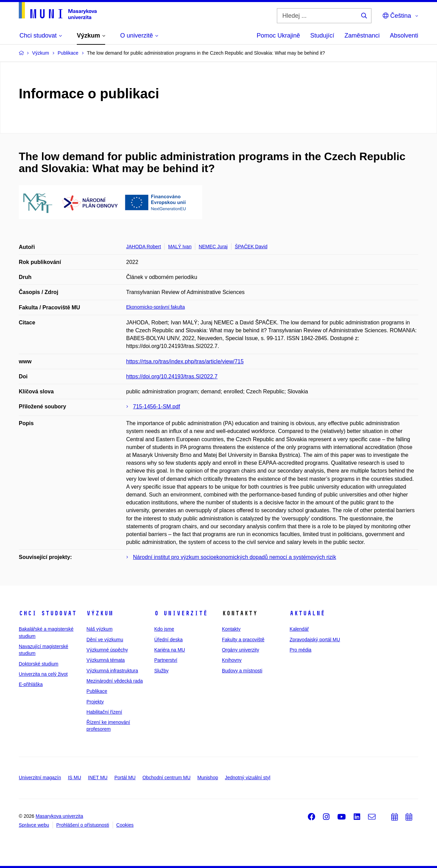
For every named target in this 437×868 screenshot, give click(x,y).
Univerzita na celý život (43, 674)
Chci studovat (48, 613)
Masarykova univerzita (59, 816)
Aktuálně (307, 613)
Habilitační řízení (104, 712)
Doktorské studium (39, 664)
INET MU (98, 778)
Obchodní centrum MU (166, 778)
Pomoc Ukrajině (278, 36)
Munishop (208, 778)
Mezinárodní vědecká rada (115, 681)
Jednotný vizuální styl (248, 778)
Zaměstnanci (362, 36)
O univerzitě (181, 613)
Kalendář (299, 629)
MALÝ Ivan (180, 247)
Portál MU (125, 778)
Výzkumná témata (105, 660)
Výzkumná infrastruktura (112, 671)
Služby (161, 671)
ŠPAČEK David (251, 247)
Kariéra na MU (170, 650)
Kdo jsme (164, 629)
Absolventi (404, 36)
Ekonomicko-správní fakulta (156, 307)
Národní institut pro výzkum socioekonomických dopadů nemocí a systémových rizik (235, 557)
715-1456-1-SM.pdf (157, 407)
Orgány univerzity (241, 650)
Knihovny (232, 660)
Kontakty (231, 629)
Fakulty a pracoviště (243, 640)
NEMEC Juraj (213, 247)
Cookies (125, 825)
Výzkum (100, 613)
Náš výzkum (99, 629)
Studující (322, 36)
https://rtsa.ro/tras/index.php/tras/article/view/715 (185, 361)
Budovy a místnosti (242, 671)
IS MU (75, 778)
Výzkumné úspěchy (107, 650)
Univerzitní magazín (40, 778)
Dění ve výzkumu (105, 640)
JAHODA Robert (144, 247)
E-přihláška (31, 684)
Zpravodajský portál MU (315, 640)
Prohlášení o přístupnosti (83, 825)
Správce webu (34, 825)
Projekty (95, 702)
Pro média (300, 650)
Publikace (97, 691)
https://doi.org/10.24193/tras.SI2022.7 (172, 376)
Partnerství (166, 660)
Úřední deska (168, 640)
